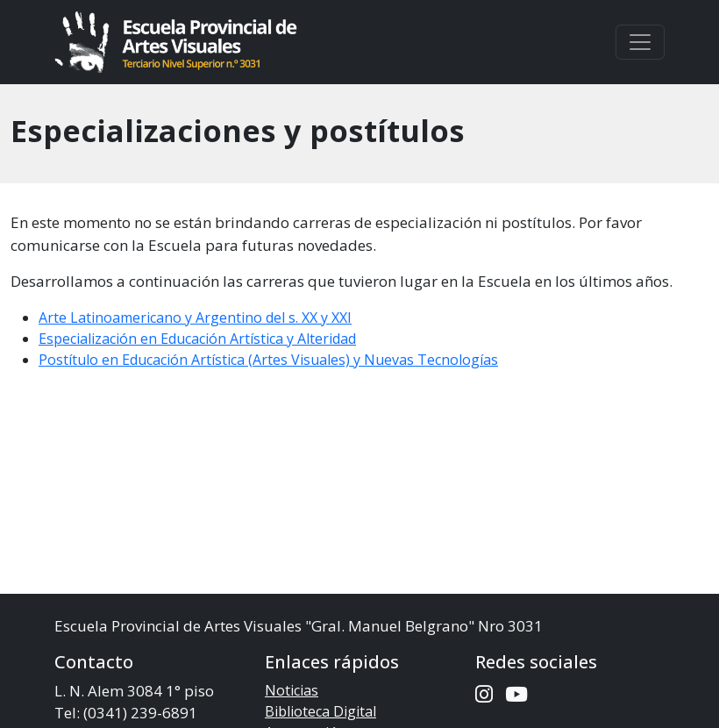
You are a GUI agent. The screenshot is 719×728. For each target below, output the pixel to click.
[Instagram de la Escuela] (484, 694)
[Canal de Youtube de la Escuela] (516, 694)
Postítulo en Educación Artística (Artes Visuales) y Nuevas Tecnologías (268, 360)
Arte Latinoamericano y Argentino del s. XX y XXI (195, 318)
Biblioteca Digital (320, 711)
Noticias (292, 690)
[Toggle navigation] (640, 42)
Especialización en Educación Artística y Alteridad (197, 339)
